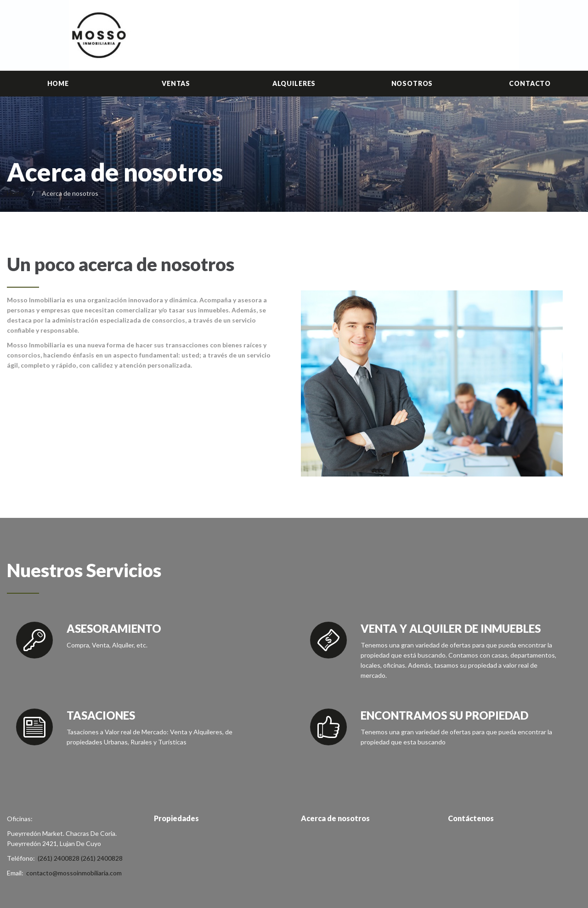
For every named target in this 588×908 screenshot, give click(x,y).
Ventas (176, 83)
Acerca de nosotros (335, 818)
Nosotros (412, 83)
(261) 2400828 (59, 858)
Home (58, 83)
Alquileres (294, 83)
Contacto (530, 83)
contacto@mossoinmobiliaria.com (74, 873)
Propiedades (176, 818)
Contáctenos (471, 818)
